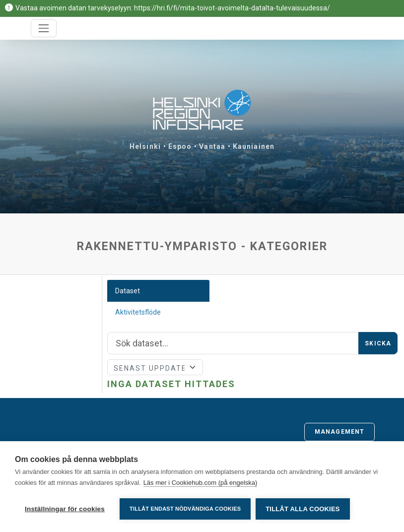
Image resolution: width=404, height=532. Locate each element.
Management (339, 432)
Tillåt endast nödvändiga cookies (185, 509)
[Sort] (155, 367)
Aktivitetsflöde (138, 312)
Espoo (180, 146)
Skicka (378, 343)
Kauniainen (254, 146)
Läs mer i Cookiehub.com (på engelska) (201, 483)
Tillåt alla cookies (303, 509)
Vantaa (212, 146)
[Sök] (233, 343)
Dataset (128, 291)
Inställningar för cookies (65, 509)
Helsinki (145, 146)
